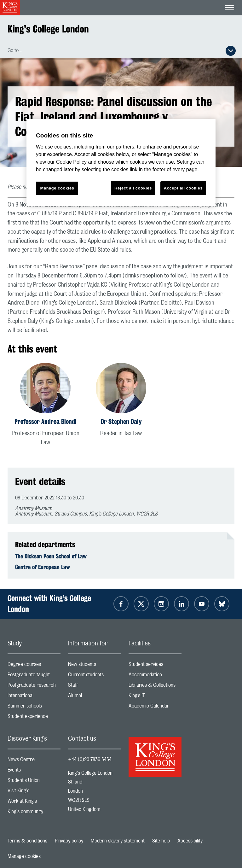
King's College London (48, 29)
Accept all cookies (183, 188)
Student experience (34, 718)
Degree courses (34, 666)
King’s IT (155, 697)
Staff (95, 687)
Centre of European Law (43, 567)
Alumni (95, 697)
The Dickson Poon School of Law (51, 556)
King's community (34, 813)
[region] (121, 163)
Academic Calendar (155, 707)
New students (95, 666)
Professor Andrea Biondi (46, 421)
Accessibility (190, 841)
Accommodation (155, 676)
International (34, 697)
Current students (95, 676)
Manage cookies (24, 856)
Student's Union (34, 782)
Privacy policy (69, 841)
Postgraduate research (34, 687)
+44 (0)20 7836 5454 (90, 760)
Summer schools (34, 707)
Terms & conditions (27, 841)
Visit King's (34, 792)
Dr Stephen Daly (121, 421)
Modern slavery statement (118, 841)
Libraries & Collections (155, 687)
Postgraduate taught (34, 676)
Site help (161, 841)
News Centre (34, 761)
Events (34, 771)
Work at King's (34, 803)
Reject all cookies (133, 188)
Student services (155, 666)
